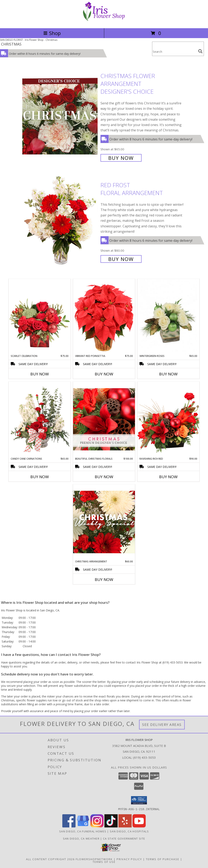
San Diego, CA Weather (81, 838)
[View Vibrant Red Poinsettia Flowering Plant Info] (104, 316)
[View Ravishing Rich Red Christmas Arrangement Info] (168, 419)
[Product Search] (174, 51)
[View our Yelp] (125, 826)
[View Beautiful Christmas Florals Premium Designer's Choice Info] (104, 419)
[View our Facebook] (69, 826)
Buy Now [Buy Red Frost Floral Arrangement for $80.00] (121, 259)
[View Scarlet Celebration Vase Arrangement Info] (40, 317)
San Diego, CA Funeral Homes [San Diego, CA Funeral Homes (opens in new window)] (83, 831)
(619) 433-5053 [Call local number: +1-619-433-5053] (144, 757)
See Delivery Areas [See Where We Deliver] (162, 725)
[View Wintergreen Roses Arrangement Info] (168, 317)
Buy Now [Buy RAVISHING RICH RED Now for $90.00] (168, 477)
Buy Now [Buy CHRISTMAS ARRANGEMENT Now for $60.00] (104, 579)
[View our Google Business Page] (83, 826)
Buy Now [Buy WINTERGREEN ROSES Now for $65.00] (168, 374)
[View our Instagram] (97, 826)
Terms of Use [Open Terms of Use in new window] (104, 862)
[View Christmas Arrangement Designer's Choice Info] (104, 522)
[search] (200, 51)
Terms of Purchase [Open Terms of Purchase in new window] (163, 859)
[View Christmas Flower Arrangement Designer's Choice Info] (60, 116)
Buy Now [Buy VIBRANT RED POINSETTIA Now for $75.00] (104, 374)
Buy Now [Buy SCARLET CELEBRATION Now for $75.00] (40, 374)
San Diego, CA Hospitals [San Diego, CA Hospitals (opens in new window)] (129, 831)
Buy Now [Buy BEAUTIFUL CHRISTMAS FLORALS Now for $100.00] (104, 477)
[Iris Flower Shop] (104, 22)
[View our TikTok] (111, 826)
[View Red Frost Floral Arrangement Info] (60, 221)
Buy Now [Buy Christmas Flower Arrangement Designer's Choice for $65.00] (121, 158)
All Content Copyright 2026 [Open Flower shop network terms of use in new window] (50, 859)
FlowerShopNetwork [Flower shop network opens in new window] (94, 859)
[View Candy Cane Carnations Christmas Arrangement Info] (40, 419)
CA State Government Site (124, 838)
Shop (52, 33)
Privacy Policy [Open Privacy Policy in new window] (129, 859)
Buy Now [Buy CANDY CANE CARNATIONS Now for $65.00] (40, 477)
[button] (139, 800)
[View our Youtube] (139, 826)
